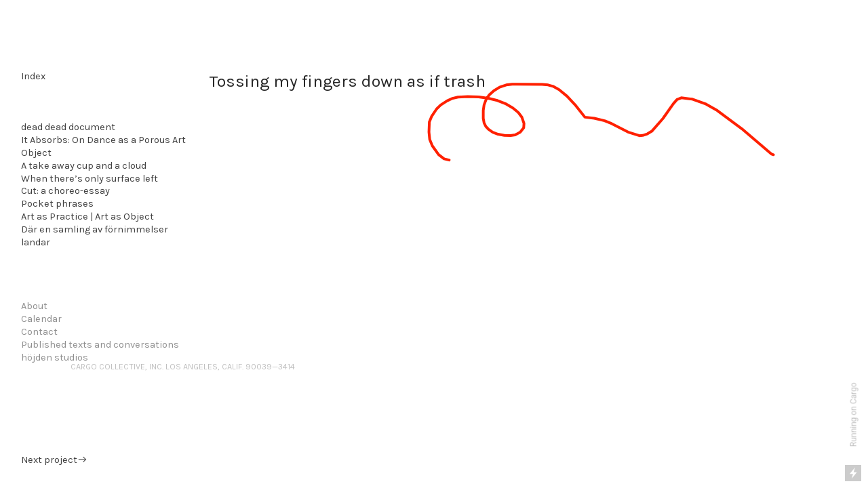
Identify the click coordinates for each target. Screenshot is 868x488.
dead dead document (68, 127)
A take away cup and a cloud (84, 166)
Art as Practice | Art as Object (87, 217)
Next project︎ (54, 460)
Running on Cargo (854, 415)
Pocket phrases (57, 204)
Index (33, 76)
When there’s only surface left (90, 179)
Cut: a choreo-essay (65, 191)
